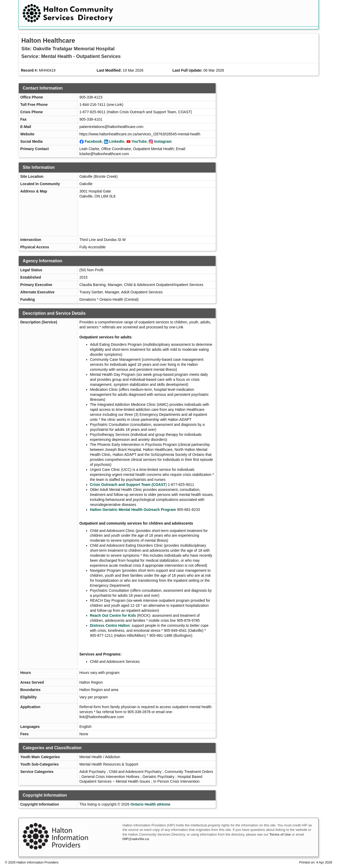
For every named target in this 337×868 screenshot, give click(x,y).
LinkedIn (117, 141)
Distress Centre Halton (110, 625)
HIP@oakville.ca (136, 839)
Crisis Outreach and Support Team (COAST (128, 485)
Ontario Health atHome (150, 804)
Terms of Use (280, 834)
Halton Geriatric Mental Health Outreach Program (133, 510)
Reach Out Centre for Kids (113, 615)
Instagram (163, 141)
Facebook (93, 141)
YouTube (139, 141)
